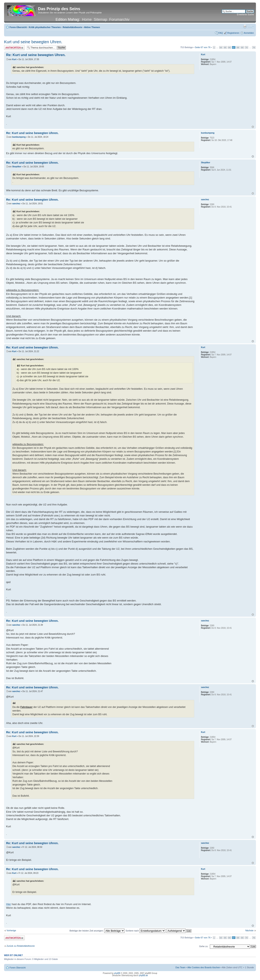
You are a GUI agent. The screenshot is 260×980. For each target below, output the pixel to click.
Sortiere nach (145, 931)
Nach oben (253, 127)
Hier (9, 904)
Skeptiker (17, 167)
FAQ (221, 33)
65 (225, 47)
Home (87, 19)
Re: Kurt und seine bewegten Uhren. (36, 55)
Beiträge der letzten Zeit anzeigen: (97, 931)
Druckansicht (245, 26)
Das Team (180, 967)
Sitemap (101, 19)
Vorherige (11, 930)
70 (246, 47)
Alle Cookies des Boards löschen (204, 967)
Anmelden (249, 33)
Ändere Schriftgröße (251, 26)
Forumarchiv (119, 19)
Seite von (203, 47)
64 (221, 47)
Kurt (14, 59)
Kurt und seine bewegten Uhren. (33, 42)
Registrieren (233, 33)
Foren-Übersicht (18, 27)
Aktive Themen (92, 27)
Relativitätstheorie (72, 27)
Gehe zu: (204, 946)
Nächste (249, 930)
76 (254, 47)
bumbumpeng (19, 137)
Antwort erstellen (14, 48)
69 (242, 47)
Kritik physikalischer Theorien (45, 27)
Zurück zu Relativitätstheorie (21, 946)
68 (238, 47)
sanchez (16, 204)
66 (229, 47)
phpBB (117, 973)
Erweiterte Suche (245, 14)
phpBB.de (143, 975)
